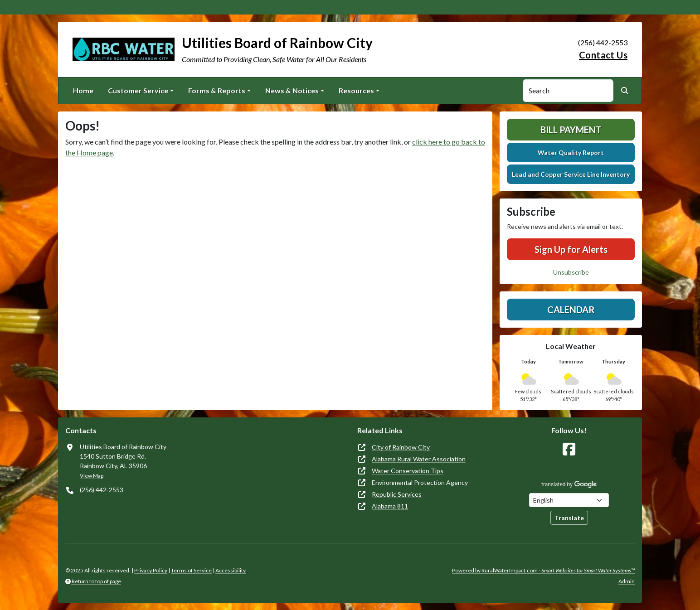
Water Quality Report (571, 152)
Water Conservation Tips (408, 471)
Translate (569, 518)
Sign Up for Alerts (571, 249)
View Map (92, 476)
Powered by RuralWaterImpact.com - (543, 570)
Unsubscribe (571, 272)
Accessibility (231, 570)
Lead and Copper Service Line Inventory (571, 174)
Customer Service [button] (138, 90)
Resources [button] (356, 90)
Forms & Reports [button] (217, 90)
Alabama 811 (390, 506)
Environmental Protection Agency (420, 482)
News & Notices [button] (292, 90)
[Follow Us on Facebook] (569, 449)
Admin (627, 581)
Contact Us (603, 55)
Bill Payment (571, 130)
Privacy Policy (151, 570)
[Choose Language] (569, 500)
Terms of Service (191, 570)
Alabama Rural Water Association (419, 459)
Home (83, 90)
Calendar (571, 310)
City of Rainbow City (401, 447)
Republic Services (397, 494)
